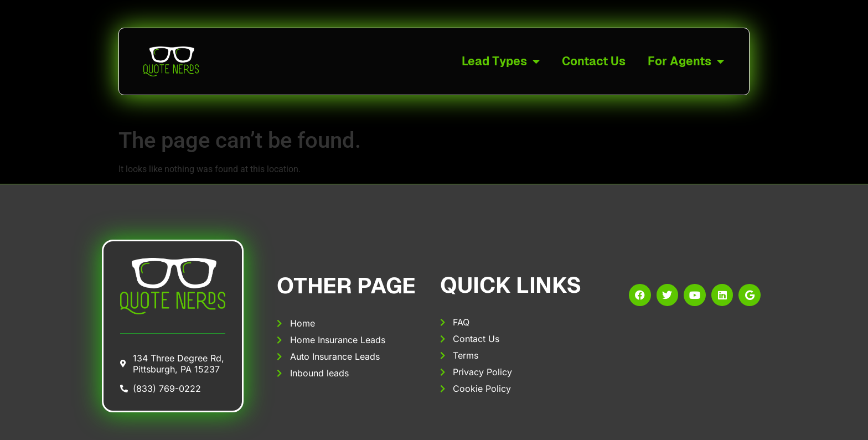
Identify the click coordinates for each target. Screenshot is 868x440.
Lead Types (501, 62)
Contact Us (594, 61)
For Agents (686, 62)
